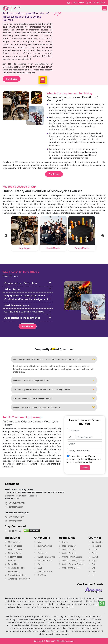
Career (39, 564)
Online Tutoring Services (72, 564)
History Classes (13, 557)
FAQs (38, 568)
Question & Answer (45, 557)
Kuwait (93, 557)
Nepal (93, 560)
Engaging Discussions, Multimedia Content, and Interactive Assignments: (28, 297)
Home (63, 542)
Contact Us (41, 553)
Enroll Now (12, 79)
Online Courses (68, 553)
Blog (38, 542)
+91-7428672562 (16, 517)
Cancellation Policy (15, 568)
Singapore (95, 546)
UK (91, 575)
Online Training (68, 550)
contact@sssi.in (78, 2)
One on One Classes (70, 568)
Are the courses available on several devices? (54, 398)
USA (92, 571)
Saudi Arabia (96, 542)
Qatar (93, 564)
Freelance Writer (43, 571)
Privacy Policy (13, 571)
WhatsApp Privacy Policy (18, 579)
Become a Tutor (43, 560)
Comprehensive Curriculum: (28, 283)
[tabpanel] (25, 234)
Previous (6, 235)
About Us (11, 560)
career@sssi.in (15, 521)
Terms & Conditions (15, 575)
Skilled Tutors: (28, 289)
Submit (85, 468)
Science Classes (14, 550)
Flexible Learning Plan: (28, 305)
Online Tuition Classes (71, 557)
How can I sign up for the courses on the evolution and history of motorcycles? (54, 359)
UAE (92, 568)
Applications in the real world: (28, 318)
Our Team (40, 575)
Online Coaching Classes (72, 560)
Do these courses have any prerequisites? (54, 381)
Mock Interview (68, 546)
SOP (38, 550)
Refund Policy (13, 564)
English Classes (13, 546)
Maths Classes (13, 542)
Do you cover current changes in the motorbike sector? (54, 407)
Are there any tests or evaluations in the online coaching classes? (54, 389)
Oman (93, 553)
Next (102, 235)
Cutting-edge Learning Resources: (28, 312)
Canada (93, 550)
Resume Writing (43, 546)
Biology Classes (14, 553)
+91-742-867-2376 (97, 2)
